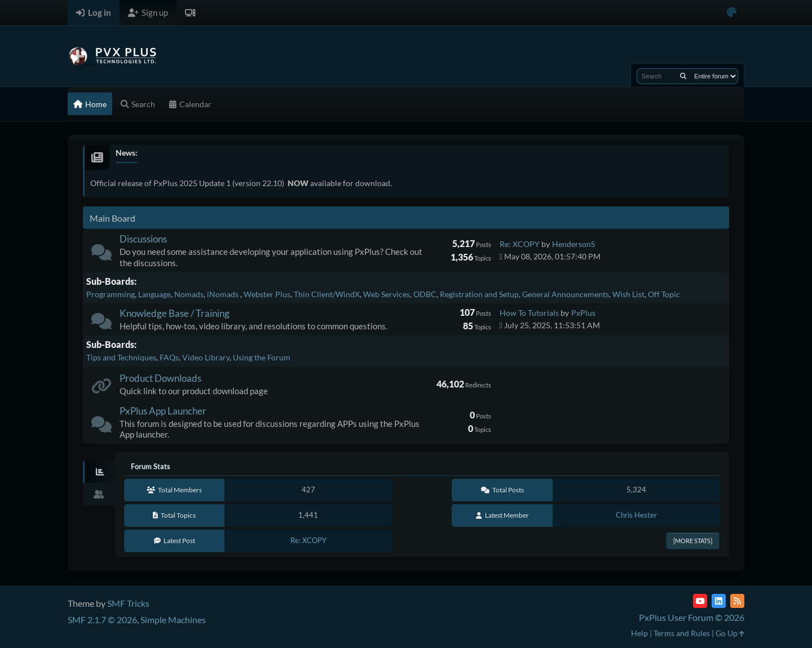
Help (639, 633)
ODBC (425, 294)
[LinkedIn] (719, 601)
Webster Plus (267, 294)
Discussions (143, 239)
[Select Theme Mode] (190, 13)
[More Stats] (693, 541)
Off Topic (664, 294)
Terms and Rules (682, 633)
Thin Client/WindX (327, 294)
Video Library (206, 357)
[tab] (99, 472)
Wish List (628, 294)
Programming (111, 294)
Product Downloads (160, 378)
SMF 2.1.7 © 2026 (102, 620)
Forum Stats (151, 466)
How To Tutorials (529, 313)
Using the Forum (262, 357)
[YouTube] (700, 601)
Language (155, 294)
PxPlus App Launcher (163, 411)
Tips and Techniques (121, 357)
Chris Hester (636, 515)
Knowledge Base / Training (175, 313)
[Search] (683, 76)
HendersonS (573, 244)
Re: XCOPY (520, 244)
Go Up (730, 633)
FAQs (169, 357)
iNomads (224, 294)
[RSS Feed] (737, 601)
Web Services (387, 294)
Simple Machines (173, 620)
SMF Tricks (128, 603)
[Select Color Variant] (732, 13)
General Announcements (566, 294)
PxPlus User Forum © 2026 (692, 617)
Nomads (189, 294)
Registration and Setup (479, 294)
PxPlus (583, 313)
